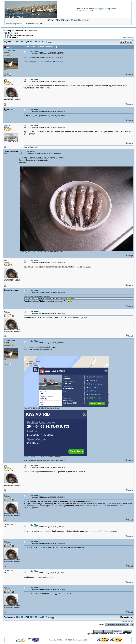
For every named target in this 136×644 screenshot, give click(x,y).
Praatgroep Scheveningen (21, 35)
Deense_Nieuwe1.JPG (28, 252)
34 (25, 41)
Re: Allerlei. (36, 51)
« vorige (124, 38)
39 (39, 41)
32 (19, 41)
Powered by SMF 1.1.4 (56, 640)
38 (36, 41)
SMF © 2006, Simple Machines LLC (76, 640)
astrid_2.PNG (29, 457)
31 (17, 41)
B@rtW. (7, 125)
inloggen (101, 9)
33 (22, 41)
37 (33, 41)
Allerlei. (15, 37)
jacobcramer (9, 51)
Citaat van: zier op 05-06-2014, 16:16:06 (37, 296)
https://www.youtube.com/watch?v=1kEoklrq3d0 (43, 61)
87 (43, 41)
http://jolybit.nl (19, 24)
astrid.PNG (28, 408)
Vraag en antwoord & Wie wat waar (21, 31)
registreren (111, 9)
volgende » (131, 38)
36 (31, 41)
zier (6, 79)
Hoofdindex (13, 33)
